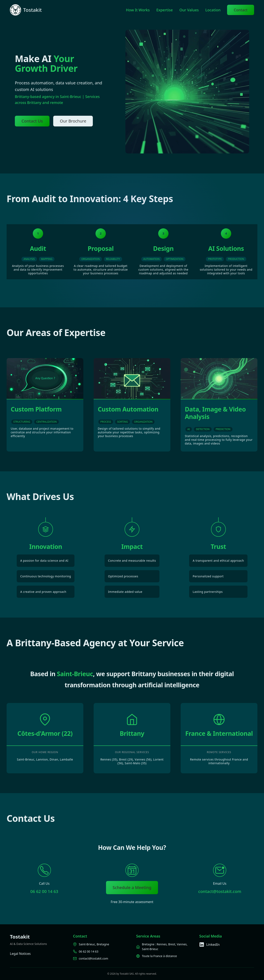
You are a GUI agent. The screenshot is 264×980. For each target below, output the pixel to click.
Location (213, 10)
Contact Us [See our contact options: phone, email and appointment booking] (32, 121)
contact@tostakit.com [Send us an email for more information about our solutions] (220, 891)
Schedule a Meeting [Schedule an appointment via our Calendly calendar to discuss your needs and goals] (132, 887)
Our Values (189, 10)
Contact (241, 10)
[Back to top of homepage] (15, 10)
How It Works (138, 10)
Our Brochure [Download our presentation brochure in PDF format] (73, 121)
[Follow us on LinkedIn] (227, 945)
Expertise (165, 10)
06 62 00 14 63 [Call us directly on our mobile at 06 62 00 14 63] (44, 891)
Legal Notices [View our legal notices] (20, 954)
